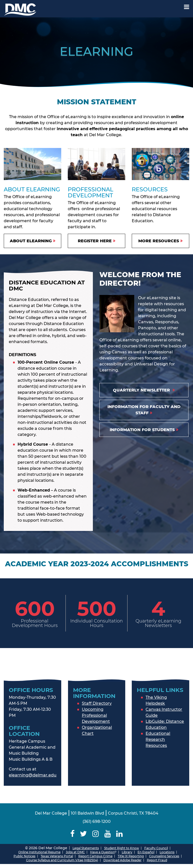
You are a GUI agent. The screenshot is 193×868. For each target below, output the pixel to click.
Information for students (142, 430)
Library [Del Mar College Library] (127, 852)
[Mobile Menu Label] (187, 7)
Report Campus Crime (95, 856)
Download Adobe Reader (122, 860)
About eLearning (31, 241)
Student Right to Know (122, 848)
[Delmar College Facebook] (72, 834)
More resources (159, 241)
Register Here (95, 241)
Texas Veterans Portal (57, 856)
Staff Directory (97, 703)
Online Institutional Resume (39, 852)
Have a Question (102, 852)
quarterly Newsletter (142, 390)
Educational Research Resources (158, 739)
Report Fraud (157, 860)
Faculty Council (156, 848)
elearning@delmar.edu (33, 775)
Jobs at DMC (75, 852)
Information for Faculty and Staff (144, 410)
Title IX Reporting (131, 856)
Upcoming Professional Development (96, 715)
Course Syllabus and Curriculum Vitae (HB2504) (62, 860)
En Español (146, 852)
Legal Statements (86, 848)
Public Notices (24, 856)
